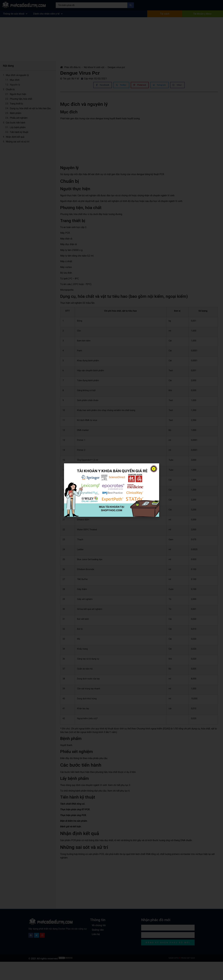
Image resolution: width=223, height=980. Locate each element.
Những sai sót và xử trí (18, 142)
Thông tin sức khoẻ (15, 14)
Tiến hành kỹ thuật (19, 132)
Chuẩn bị (10, 89)
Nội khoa (88, 67)
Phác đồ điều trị (70, 67)
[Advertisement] (112, 39)
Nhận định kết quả (15, 137)
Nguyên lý (15, 85)
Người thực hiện (18, 94)
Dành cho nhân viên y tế (48, 14)
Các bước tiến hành (16, 123)
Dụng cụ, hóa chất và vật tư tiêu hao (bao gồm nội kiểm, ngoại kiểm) (31, 108)
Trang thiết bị (16, 104)
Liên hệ (96, 934)
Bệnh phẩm (16, 113)
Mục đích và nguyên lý (17, 75)
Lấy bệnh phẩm (18, 127)
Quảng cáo (98, 930)
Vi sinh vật (99, 67)
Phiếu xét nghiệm (19, 118)
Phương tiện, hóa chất (21, 99)
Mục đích (15, 80)
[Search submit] (131, 5)
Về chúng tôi (99, 925)
